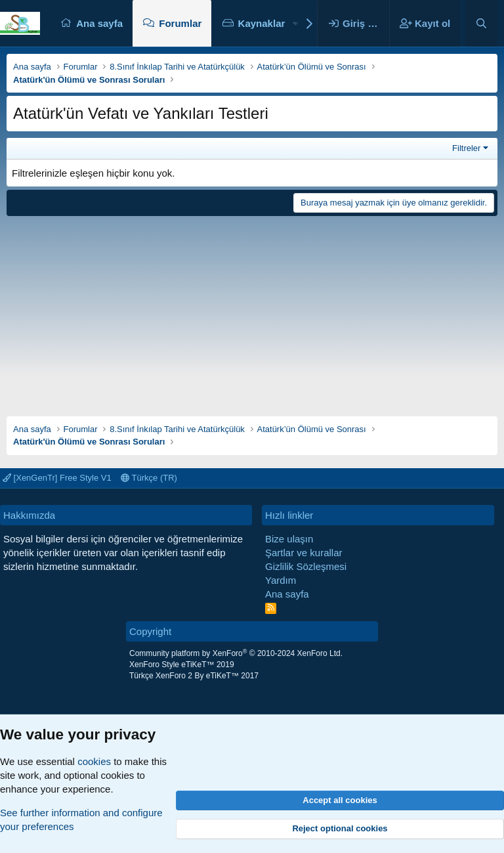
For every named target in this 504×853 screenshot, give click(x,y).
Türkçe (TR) (149, 478)
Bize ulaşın (289, 539)
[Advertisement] (252, 311)
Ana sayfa (99, 23)
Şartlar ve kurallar (304, 553)
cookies (94, 761)
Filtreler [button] (466, 148)
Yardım (281, 580)
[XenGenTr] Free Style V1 (57, 478)
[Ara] (481, 23)
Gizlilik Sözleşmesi (306, 566)
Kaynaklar (262, 23)
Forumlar (180, 23)
